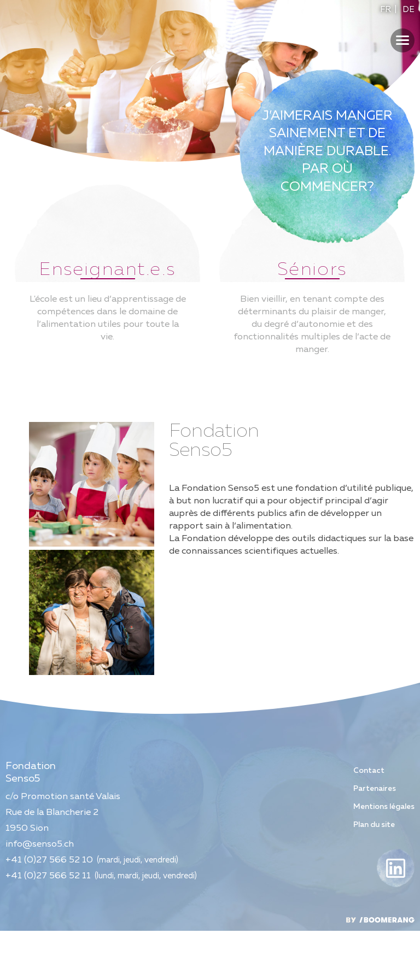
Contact (369, 820)
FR (386, 10)
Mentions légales (384, 856)
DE (409, 10)
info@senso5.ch (40, 893)
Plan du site (374, 874)
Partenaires (375, 838)
